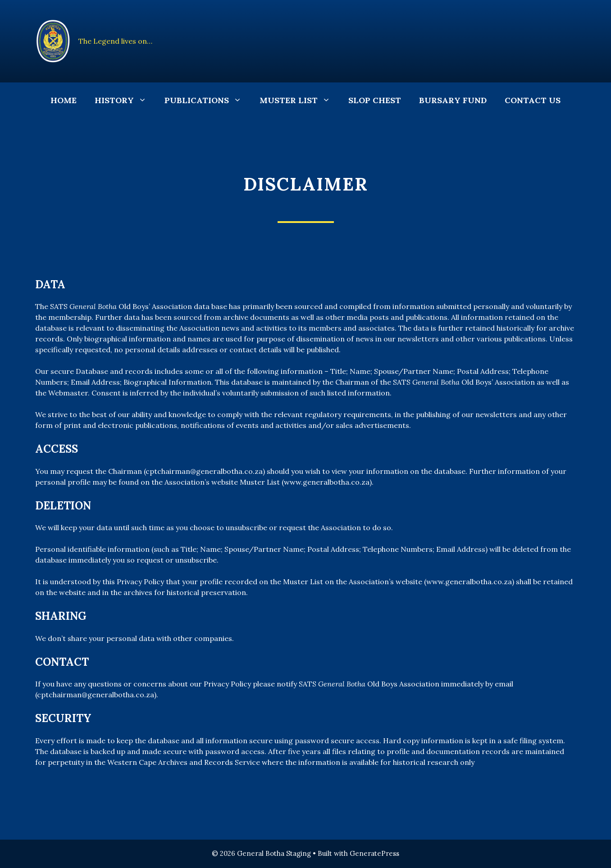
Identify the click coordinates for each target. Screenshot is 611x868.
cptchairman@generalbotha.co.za (204, 471)
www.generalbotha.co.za (327, 482)
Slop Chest (375, 100)
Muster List (299, 100)
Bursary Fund (453, 100)
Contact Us (533, 100)
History (125, 100)
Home (64, 100)
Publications (207, 100)
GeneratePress (374, 853)
